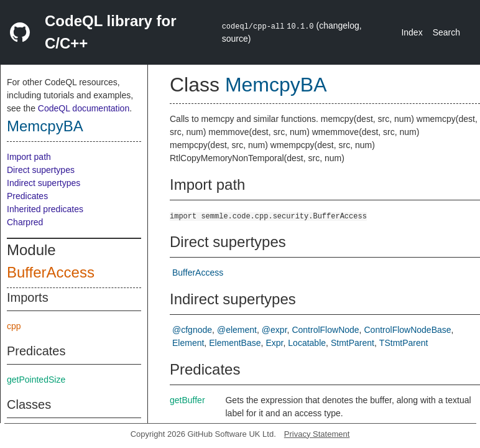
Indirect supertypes (44, 183)
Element (188, 343)
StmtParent (353, 343)
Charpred (25, 222)
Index (412, 32)
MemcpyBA (45, 126)
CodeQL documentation (84, 108)
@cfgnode (192, 330)
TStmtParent (404, 343)
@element (237, 330)
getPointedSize (36, 380)
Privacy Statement (317, 434)
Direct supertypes (41, 170)
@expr (275, 330)
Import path (29, 157)
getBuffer (187, 400)
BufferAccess (51, 272)
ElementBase (235, 343)
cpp (14, 326)
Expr (274, 343)
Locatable (307, 343)
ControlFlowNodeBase (408, 330)
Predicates (27, 196)
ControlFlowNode (325, 330)
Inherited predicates (45, 209)
